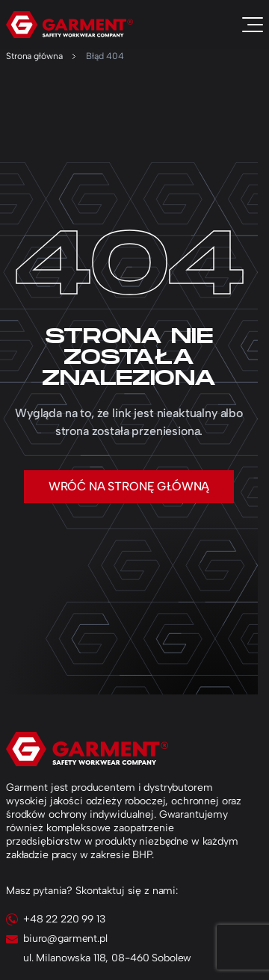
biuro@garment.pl (65, 939)
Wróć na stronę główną (129, 486)
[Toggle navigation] (253, 25)
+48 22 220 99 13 (64, 919)
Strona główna (34, 56)
